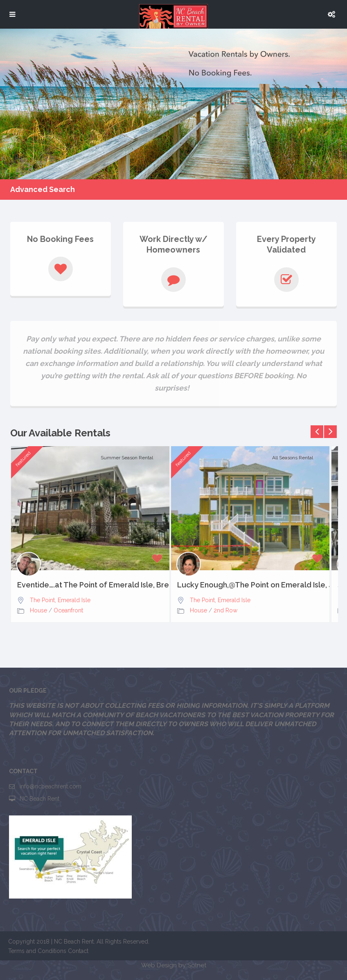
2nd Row (225, 610)
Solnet (197, 965)
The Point (42, 600)
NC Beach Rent (39, 799)
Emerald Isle (74, 600)
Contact (78, 951)
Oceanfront (68, 610)
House (38, 610)
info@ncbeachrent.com (51, 786)
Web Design (159, 965)
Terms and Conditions (37, 951)
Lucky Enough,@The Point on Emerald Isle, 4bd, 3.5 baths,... (250, 585)
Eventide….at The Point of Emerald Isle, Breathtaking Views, (90, 585)
